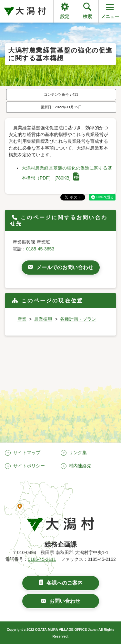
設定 (65, 16)
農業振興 (43, 319)
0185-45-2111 (42, 559)
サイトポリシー (29, 466)
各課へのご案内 (65, 583)
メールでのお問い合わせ (65, 267)
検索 (87, 16)
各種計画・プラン (78, 319)
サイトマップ (27, 453)
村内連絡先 (80, 466)
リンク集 (78, 453)
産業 (22, 319)
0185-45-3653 (40, 249)
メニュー (110, 11)
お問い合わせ (65, 601)
